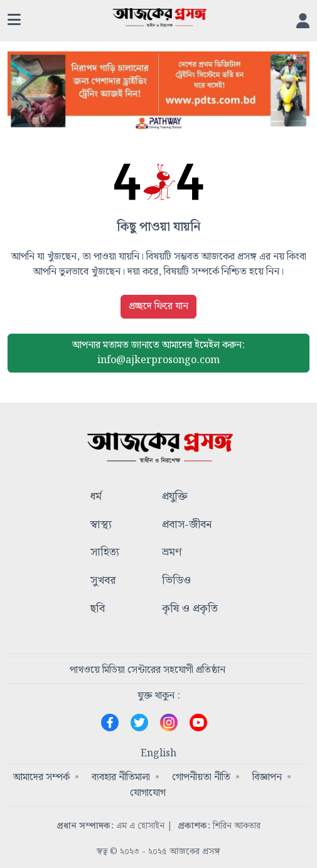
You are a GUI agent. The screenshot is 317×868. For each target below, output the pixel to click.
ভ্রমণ (172, 553)
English (158, 754)
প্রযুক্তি (175, 497)
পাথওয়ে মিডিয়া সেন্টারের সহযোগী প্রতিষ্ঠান (148, 670)
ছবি (98, 609)
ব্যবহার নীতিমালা (121, 777)
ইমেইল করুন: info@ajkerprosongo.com (158, 353)
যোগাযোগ (148, 793)
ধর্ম (96, 497)
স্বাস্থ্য (101, 525)
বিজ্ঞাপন (267, 777)
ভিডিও (176, 581)
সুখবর (103, 581)
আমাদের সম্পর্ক (41, 777)
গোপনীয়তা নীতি (201, 777)
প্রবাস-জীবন (187, 525)
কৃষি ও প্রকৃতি (190, 609)
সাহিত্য (105, 553)
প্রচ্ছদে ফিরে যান (158, 306)
